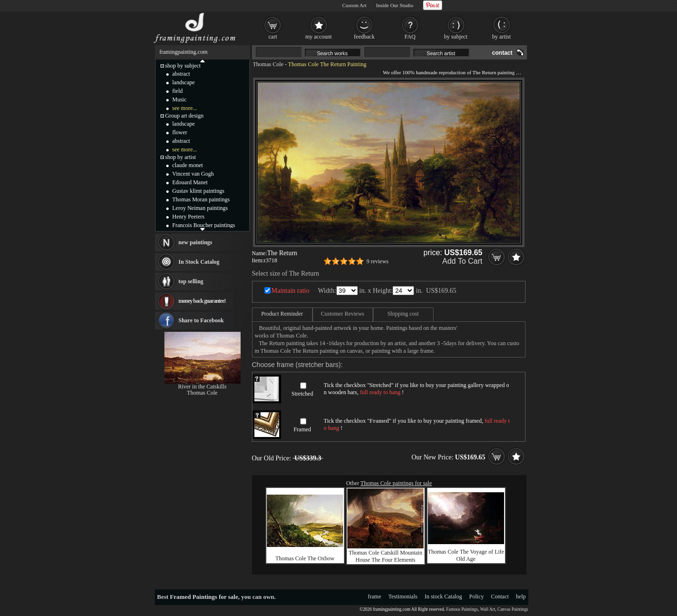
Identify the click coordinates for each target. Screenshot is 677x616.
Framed (302, 429)
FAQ (410, 37)
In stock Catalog (443, 596)
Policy (477, 596)
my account (319, 37)
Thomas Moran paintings (201, 199)
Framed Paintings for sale (204, 597)
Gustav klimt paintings (198, 191)
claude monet (188, 165)
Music (180, 99)
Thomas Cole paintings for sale (396, 483)
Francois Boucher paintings (204, 225)
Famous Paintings (462, 609)
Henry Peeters (189, 217)
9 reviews (377, 261)
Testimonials (403, 596)
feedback (364, 37)
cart (273, 37)
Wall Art (488, 609)
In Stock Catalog (199, 262)
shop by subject (183, 66)
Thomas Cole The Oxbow (305, 558)
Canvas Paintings (513, 609)
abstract (181, 74)
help (521, 596)
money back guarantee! (202, 301)
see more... (185, 108)
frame (374, 596)
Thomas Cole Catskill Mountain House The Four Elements (385, 556)
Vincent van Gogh (193, 174)
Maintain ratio (291, 291)
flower (180, 132)
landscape (184, 82)
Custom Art (354, 5)
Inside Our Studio (394, 5)
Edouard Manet (190, 182)
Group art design (185, 116)
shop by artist (181, 157)
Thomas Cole (268, 64)
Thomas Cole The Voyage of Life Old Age (466, 555)
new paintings (196, 242)
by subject (456, 37)
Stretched (302, 394)
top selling (191, 281)
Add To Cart (462, 261)
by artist (501, 37)
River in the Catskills (202, 387)
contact (502, 53)
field (178, 91)
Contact (500, 596)
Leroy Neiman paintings (200, 208)
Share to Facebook (201, 320)
